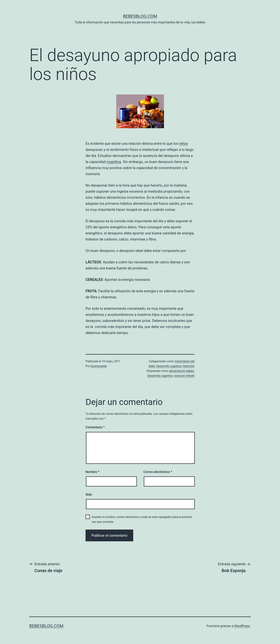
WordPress (242, 626)
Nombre (92, 472)
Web (89, 494)
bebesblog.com (140, 16)
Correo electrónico (158, 472)
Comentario (95, 427)
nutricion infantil (184, 376)
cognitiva (114, 162)
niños (183, 144)
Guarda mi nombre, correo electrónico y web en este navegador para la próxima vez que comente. (142, 519)
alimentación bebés (182, 371)
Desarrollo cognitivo (169, 366)
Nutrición (189, 366)
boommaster (99, 366)
